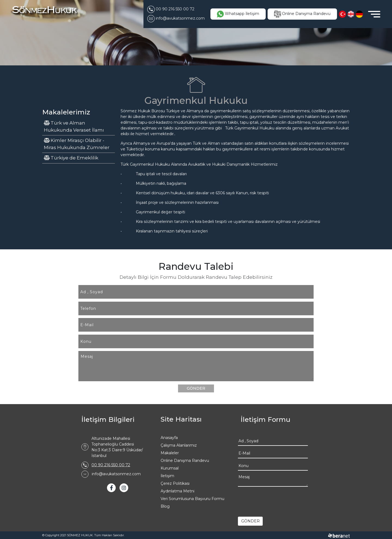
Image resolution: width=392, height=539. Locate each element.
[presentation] (279, 500)
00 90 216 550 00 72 (111, 465)
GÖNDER (196, 388)
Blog (165, 506)
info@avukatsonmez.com (116, 474)
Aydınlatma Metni (177, 491)
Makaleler (170, 453)
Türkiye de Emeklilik (71, 158)
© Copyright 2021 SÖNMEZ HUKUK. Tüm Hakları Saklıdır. (83, 535)
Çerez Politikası (175, 483)
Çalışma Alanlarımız (179, 445)
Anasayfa (169, 438)
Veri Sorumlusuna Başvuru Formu (192, 499)
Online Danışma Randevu (185, 461)
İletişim (167, 476)
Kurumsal (170, 468)
